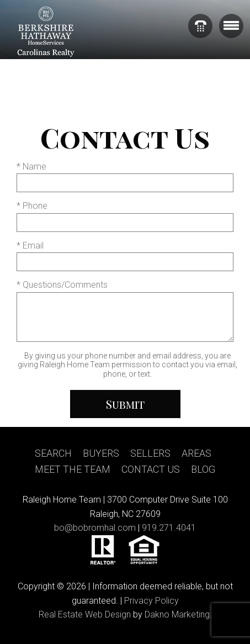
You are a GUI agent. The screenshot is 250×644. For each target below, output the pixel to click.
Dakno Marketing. (178, 614)
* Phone (32, 206)
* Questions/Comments (62, 285)
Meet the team (73, 469)
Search (53, 453)
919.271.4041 (169, 528)
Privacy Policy (151, 601)
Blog (203, 469)
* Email (30, 246)
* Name (31, 167)
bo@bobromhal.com (95, 528)
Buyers (101, 453)
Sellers (150, 453)
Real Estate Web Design (85, 614)
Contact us (151, 469)
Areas (196, 453)
